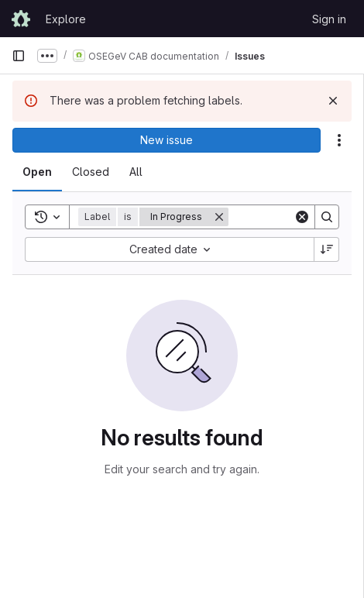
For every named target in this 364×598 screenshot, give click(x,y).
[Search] (327, 217)
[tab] (37, 172)
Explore (66, 19)
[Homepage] (21, 19)
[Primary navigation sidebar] (19, 56)
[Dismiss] (333, 101)
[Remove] (219, 217)
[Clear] (302, 217)
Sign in (329, 19)
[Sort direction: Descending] (327, 249)
